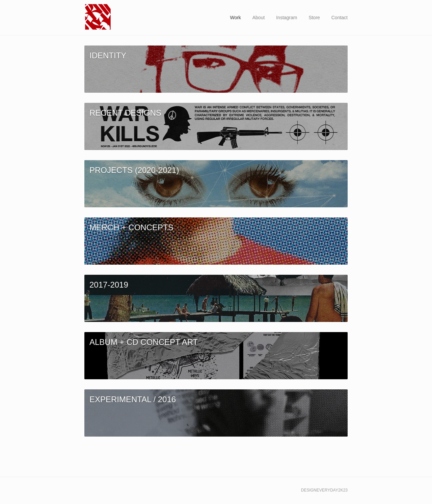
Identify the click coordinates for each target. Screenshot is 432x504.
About (259, 18)
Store (314, 18)
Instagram (287, 18)
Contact (340, 18)
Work (235, 18)
